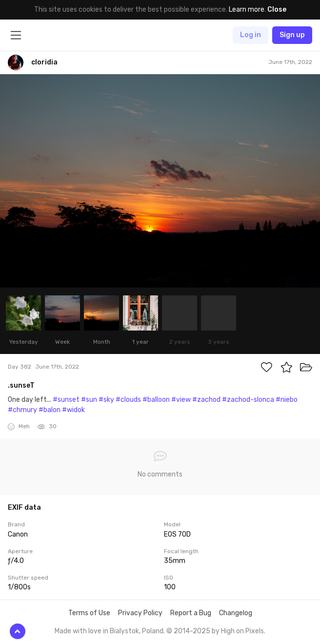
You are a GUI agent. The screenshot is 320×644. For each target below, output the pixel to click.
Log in (250, 35)
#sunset (66, 400)
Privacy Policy (140, 613)
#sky (106, 400)
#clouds (128, 400)
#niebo (287, 400)
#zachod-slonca (248, 400)
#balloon (156, 400)
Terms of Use (89, 613)
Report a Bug (191, 613)
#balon (50, 410)
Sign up (292, 35)
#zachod (206, 400)
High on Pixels (242, 631)
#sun (89, 400)
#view (181, 400)
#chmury (22, 410)
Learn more (247, 10)
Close (277, 10)
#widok (73, 410)
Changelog (236, 613)
